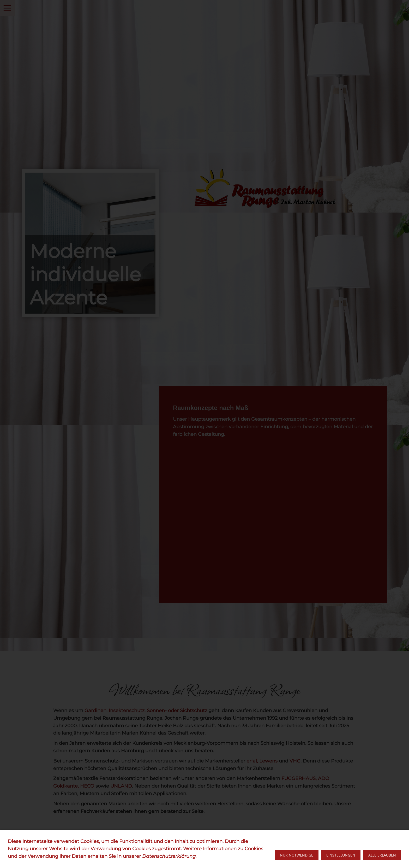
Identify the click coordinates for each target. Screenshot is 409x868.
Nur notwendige (297, 855)
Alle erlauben (382, 855)
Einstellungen (341, 855)
